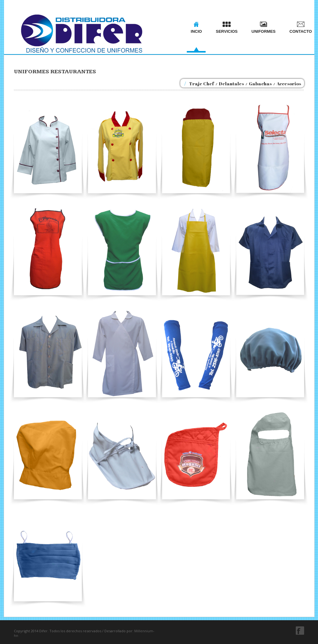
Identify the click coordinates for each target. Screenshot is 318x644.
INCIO (196, 28)
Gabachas (260, 83)
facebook (300, 631)
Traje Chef (201, 83)
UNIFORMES (264, 28)
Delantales (231, 83)
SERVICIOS (227, 28)
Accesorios (289, 83)
